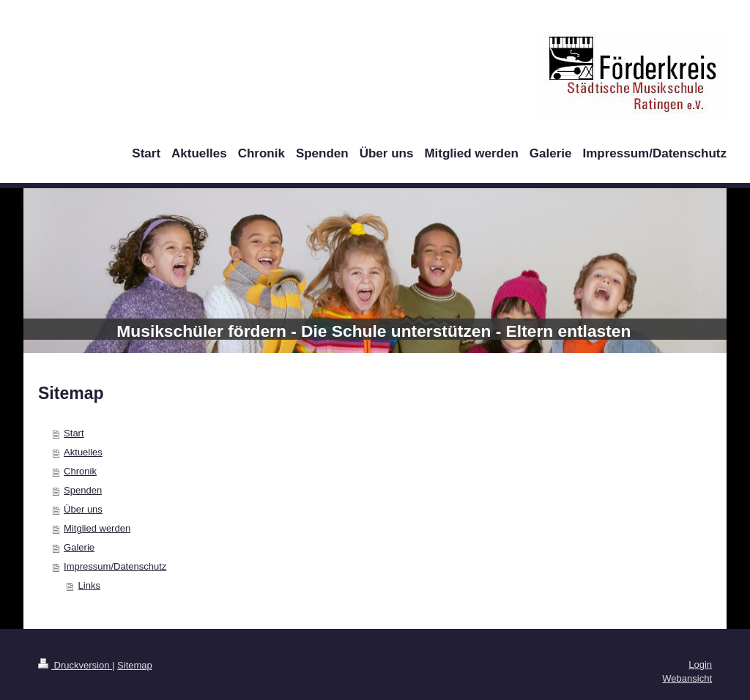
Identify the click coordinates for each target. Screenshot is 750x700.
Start (74, 433)
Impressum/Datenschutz (115, 566)
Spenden (83, 490)
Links (89, 585)
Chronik (80, 471)
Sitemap (135, 665)
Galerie (79, 547)
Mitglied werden (97, 528)
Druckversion (75, 665)
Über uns (83, 509)
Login (700, 664)
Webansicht (687, 678)
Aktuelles (83, 452)
